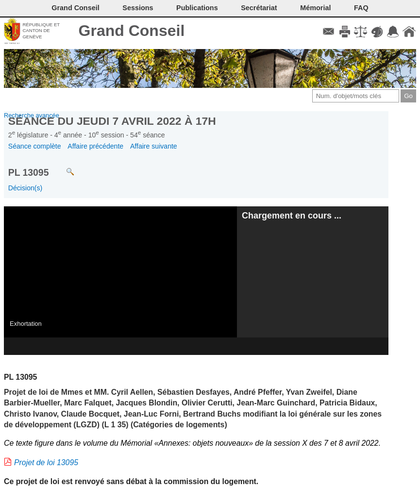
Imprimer (344, 32)
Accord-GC (393, 32)
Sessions (138, 8)
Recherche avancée (32, 115)
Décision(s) (25, 188)
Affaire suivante (154, 146)
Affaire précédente (95, 146)
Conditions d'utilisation (361, 32)
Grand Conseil (132, 31)
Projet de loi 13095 (46, 462)
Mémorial (315, 8)
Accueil (409, 32)
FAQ (361, 8)
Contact (328, 32)
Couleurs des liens (377, 32)
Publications (197, 8)
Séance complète (35, 146)
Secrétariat (259, 8)
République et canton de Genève (41, 31)
